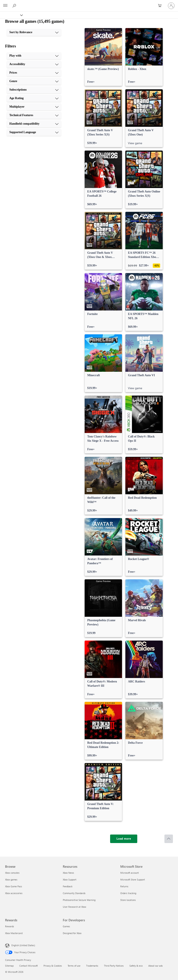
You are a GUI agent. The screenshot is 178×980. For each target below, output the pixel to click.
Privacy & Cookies (53, 966)
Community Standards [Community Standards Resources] (74, 893)
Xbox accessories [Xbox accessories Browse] (14, 893)
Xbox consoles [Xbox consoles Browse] (12, 873)
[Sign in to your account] (171, 6)
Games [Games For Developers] (66, 926)
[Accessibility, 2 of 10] (34, 64)
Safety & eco (136, 966)
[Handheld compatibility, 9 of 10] (34, 124)
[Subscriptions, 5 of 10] (34, 90)
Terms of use (74, 966)
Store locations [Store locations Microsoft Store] (128, 900)
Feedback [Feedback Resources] (68, 886)
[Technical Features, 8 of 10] (34, 115)
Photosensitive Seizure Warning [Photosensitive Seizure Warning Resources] (79, 900)
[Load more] (124, 839)
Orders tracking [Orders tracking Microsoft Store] (128, 893)
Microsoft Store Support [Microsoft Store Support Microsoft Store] (133, 880)
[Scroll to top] (169, 839)
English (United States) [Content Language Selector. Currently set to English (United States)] (23, 945)
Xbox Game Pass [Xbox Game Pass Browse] (14, 886)
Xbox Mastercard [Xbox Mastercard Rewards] (14, 933)
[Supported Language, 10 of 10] (34, 132)
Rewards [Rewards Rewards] (10, 926)
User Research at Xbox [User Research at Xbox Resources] (74, 907)
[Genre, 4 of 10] (34, 81)
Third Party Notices (114, 966)
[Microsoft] (89, 3)
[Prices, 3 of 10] (34, 73)
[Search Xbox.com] (15, 6)
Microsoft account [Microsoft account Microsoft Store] (130, 873)
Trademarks (92, 966)
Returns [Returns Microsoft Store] (124, 886)
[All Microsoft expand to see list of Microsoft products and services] (5, 6)
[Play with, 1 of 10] (34, 56)
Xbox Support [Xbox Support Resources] (70, 880)
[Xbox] (11, 15)
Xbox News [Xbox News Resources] (68, 873)
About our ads (156, 966)
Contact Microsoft (29, 966)
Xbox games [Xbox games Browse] (11, 880)
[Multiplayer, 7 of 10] (34, 107)
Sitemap (9, 966)
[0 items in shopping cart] (161, 6)
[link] (103, 57)
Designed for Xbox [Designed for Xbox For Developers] (72, 933)
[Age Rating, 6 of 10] (34, 98)
